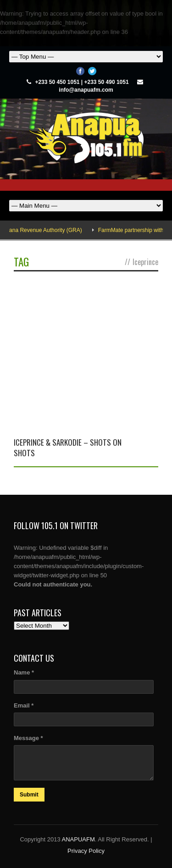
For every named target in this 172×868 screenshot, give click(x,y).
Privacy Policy (86, 851)
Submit (29, 795)
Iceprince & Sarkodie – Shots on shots (68, 447)
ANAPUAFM (78, 839)
